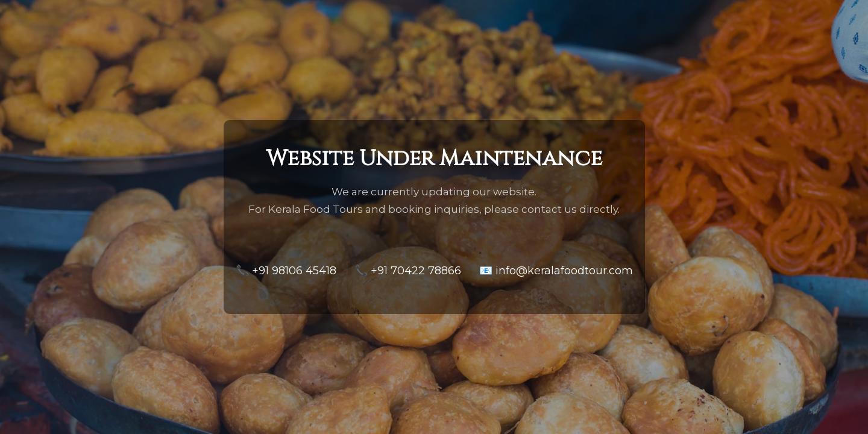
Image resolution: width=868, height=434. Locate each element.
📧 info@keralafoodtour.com (556, 271)
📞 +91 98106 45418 (286, 271)
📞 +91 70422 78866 (408, 271)
